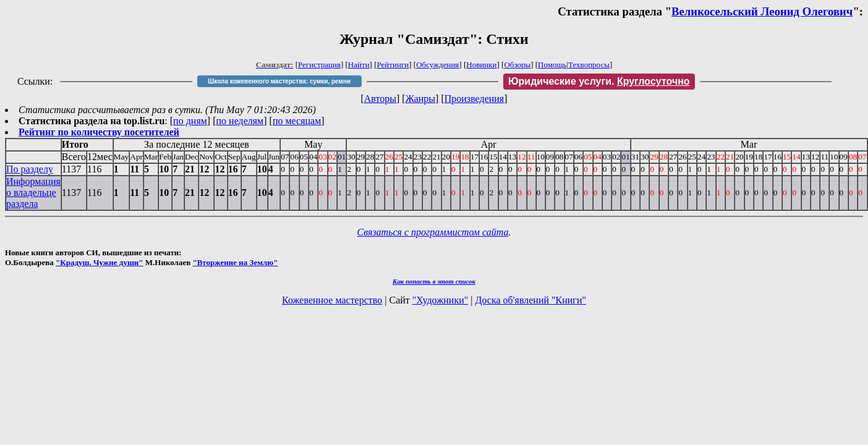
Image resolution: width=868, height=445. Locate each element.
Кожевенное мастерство (332, 300)
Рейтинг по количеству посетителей (99, 132)
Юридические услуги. (599, 81)
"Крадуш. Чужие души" (100, 262)
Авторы (380, 99)
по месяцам (297, 121)
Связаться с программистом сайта (433, 232)
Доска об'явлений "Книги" (530, 300)
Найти (359, 65)
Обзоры (517, 65)
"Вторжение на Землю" (235, 262)
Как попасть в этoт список (434, 281)
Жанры (420, 99)
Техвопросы (589, 65)
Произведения (474, 99)
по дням (190, 121)
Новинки (481, 65)
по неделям (240, 121)
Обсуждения (437, 65)
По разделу (30, 169)
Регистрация (319, 65)
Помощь (552, 65)
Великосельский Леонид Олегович (762, 11)
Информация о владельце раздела (33, 193)
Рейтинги (393, 65)
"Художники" (440, 300)
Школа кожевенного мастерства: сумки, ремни (279, 81)
